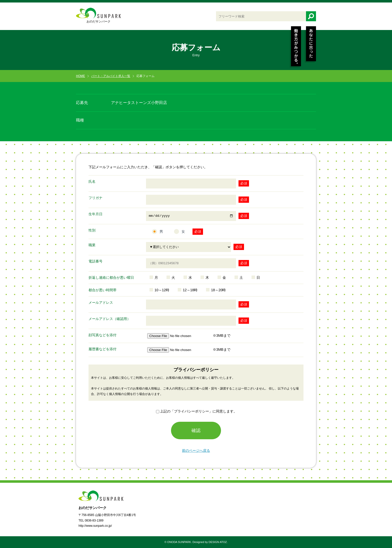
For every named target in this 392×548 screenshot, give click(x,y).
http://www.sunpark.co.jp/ (95, 526)
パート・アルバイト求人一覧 (111, 76)
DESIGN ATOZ (218, 542)
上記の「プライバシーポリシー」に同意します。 (198, 411)
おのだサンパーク (98, 15)
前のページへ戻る (196, 450)
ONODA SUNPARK (179, 542)
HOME (80, 76)
